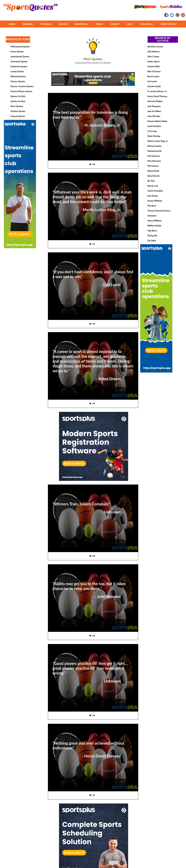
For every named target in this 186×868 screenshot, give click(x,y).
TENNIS (99, 24)
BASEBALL (28, 24)
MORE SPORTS (169, 24)
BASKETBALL (81, 24)
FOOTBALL (46, 24)
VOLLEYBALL (147, 24)
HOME (12, 24)
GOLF (130, 24)
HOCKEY (115, 24)
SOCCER (63, 24)
